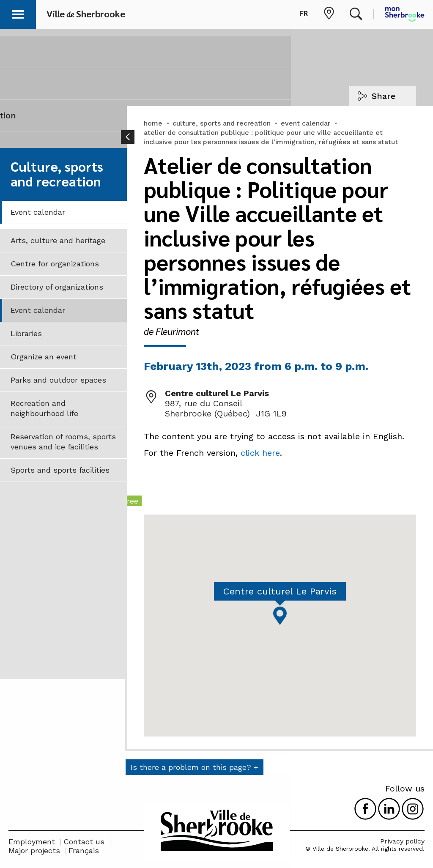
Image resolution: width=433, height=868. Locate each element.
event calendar (306, 123)
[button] (18, 13)
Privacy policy (402, 841)
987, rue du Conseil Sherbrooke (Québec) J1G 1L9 (226, 408)
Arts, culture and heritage (58, 240)
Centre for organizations (55, 264)
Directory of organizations (57, 287)
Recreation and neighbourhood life (44, 408)
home (153, 123)
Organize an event (44, 357)
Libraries (26, 333)
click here (260, 453)
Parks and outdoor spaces (58, 380)
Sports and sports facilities (60, 470)
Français (84, 850)
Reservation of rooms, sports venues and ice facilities (63, 442)
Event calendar (38, 212)
